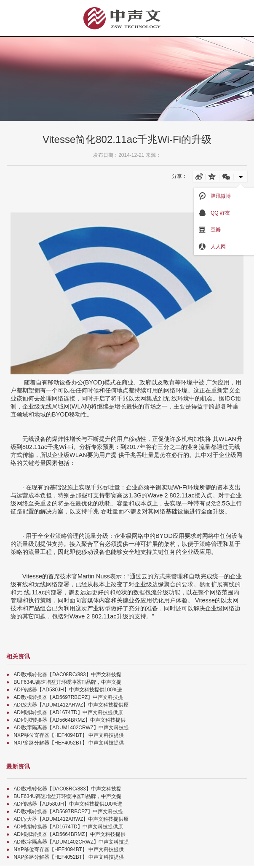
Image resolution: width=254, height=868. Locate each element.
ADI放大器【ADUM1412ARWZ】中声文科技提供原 (71, 705)
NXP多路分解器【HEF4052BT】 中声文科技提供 (69, 743)
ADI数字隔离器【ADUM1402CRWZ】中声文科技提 (71, 728)
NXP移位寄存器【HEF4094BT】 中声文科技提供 (69, 735)
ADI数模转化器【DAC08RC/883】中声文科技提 (67, 675)
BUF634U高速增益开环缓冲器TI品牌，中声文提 (67, 682)
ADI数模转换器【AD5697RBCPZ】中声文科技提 (68, 697)
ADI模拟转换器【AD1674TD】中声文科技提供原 (68, 712)
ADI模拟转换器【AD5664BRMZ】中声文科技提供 (69, 720)
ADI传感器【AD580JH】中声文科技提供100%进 (68, 690)
